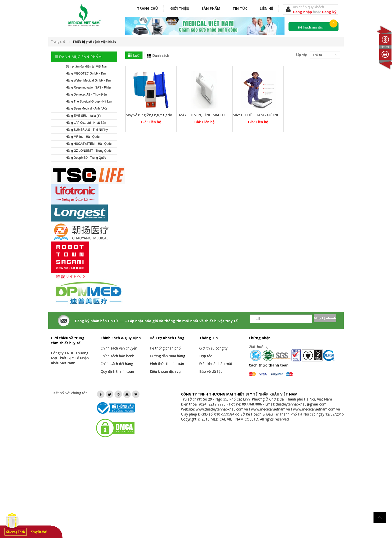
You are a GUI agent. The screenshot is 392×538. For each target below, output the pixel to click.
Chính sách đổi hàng (117, 364)
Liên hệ (266, 8)
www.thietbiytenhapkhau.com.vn (222, 409)
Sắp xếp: (301, 55)
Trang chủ (147, 8)
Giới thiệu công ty (213, 348)
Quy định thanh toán (117, 371)
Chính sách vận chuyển (119, 348)
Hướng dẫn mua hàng (167, 356)
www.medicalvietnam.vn (270, 409)
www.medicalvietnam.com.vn (316, 409)
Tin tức (240, 8)
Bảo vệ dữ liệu (211, 371)
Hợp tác (206, 356)
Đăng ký (329, 12)
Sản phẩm (211, 8)
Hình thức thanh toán (167, 364)
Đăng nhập (303, 12)
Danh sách (161, 55)
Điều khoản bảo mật (216, 364)
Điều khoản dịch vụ (165, 371)
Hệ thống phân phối (165, 348)
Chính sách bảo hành (117, 356)
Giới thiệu (180, 8)
